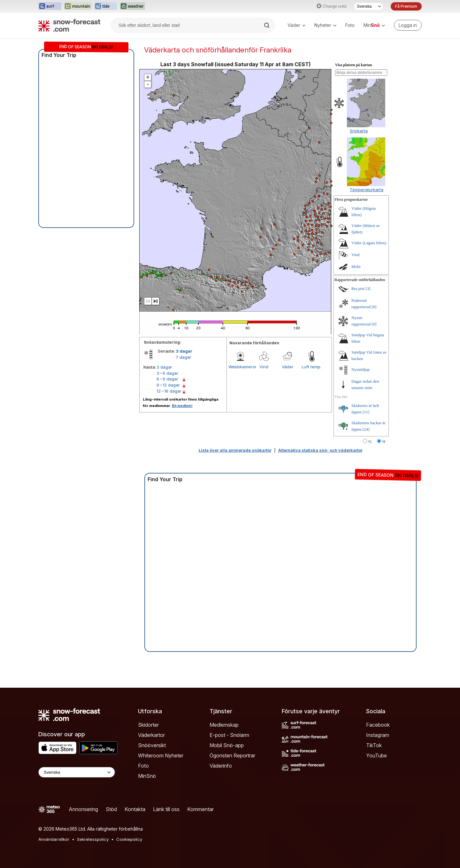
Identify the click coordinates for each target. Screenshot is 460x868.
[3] (368, 289)
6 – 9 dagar (167, 379)
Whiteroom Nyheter (161, 755)
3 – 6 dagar (167, 373)
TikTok (374, 745)
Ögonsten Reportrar (232, 755)
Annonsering (83, 809)
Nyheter (325, 25)
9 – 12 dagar (168, 385)
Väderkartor (151, 735)
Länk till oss (166, 809)
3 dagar (184, 351)
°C (370, 442)
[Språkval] (369, 6)
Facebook (378, 725)
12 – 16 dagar (169, 391)
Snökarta (359, 131)
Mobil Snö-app (227, 745)
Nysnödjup (360, 369)
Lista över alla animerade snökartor (235, 450)
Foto (350, 25)
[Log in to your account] (408, 25)
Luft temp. (311, 367)
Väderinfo (221, 766)
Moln (356, 266)
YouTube (376, 755)
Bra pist (358, 289)
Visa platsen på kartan (353, 65)
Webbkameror (240, 367)
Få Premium (406, 6)
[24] (366, 429)
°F (384, 442)
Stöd (111, 809)
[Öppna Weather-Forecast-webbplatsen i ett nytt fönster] (132, 6)
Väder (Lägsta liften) (369, 243)
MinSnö (147, 776)
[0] (374, 307)
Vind (264, 367)
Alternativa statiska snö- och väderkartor (320, 450)
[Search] (267, 25)
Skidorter (148, 725)
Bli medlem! (182, 406)
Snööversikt (152, 745)
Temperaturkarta (367, 190)
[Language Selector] (77, 772)
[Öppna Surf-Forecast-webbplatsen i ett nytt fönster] (50, 6)
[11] (366, 412)
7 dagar (184, 357)
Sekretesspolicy (93, 839)
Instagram (378, 735)
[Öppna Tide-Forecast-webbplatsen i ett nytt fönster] (106, 6)
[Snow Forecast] (69, 25)
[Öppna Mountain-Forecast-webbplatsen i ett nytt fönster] (78, 6)
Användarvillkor (54, 839)
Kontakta (135, 809)
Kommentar (200, 809)
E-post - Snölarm (229, 735)
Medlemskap (224, 725)
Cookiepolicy (129, 839)
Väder (296, 25)
